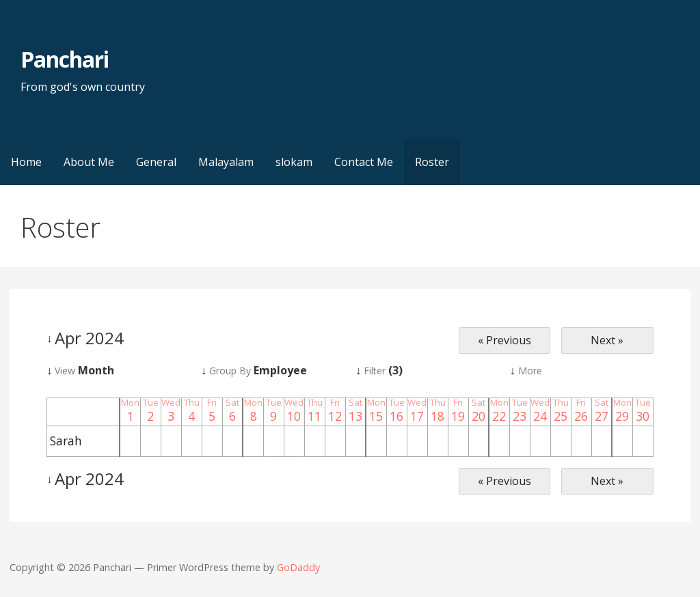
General (156, 162)
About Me (89, 162)
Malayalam (226, 162)
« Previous (504, 340)
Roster (432, 162)
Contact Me (364, 162)
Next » (607, 340)
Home (26, 162)
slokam (294, 162)
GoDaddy (298, 567)
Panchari (65, 59)
